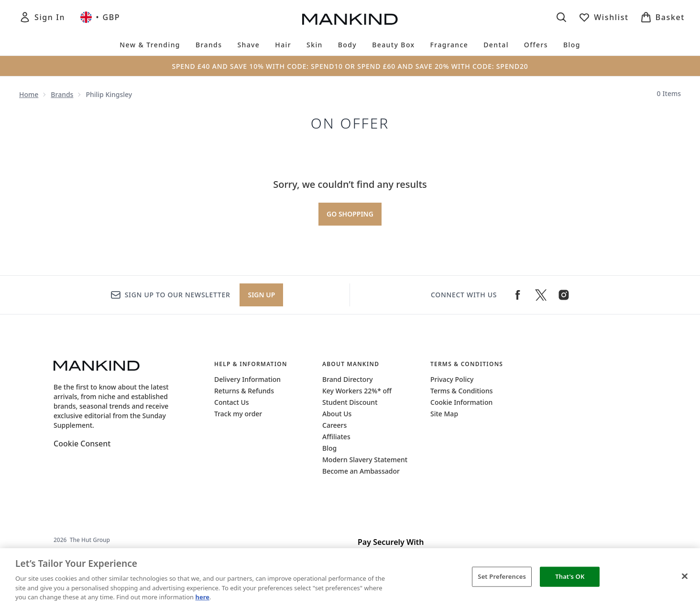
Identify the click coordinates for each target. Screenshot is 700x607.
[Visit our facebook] (518, 295)
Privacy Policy (452, 379)
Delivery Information (247, 379)
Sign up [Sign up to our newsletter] (261, 295)
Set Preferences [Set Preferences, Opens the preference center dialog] (502, 576)
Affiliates (336, 437)
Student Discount (350, 402)
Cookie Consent (82, 444)
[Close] (685, 576)
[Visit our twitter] (541, 295)
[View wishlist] (604, 17)
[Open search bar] (561, 17)
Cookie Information (461, 402)
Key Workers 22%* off (357, 391)
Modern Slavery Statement (365, 460)
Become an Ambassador (361, 471)
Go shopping (350, 214)
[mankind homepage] (350, 19)
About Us (337, 414)
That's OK (570, 576)
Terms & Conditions (461, 391)
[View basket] (662, 17)
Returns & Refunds (244, 391)
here (202, 597)
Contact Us (232, 402)
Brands (62, 94)
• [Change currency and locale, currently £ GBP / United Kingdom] (100, 17)
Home (29, 94)
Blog (329, 448)
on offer (350, 123)
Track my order (238, 414)
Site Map (444, 414)
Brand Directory (348, 379)
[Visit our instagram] (564, 295)
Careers (334, 425)
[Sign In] (42, 17)
